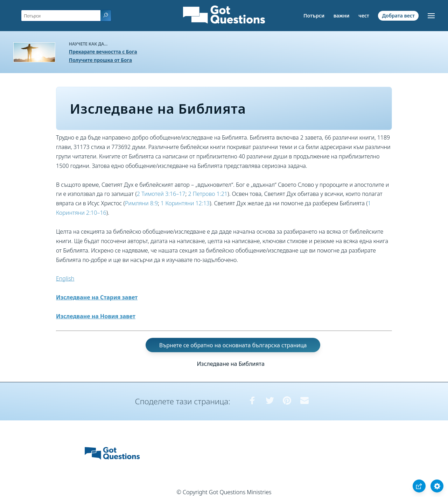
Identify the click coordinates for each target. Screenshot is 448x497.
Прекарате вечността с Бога (103, 52)
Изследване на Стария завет (97, 297)
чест (364, 16)
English (65, 278)
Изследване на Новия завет (96, 316)
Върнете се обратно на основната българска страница (233, 345)
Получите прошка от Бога (100, 60)
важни (342, 16)
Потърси (314, 16)
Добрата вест (398, 16)
